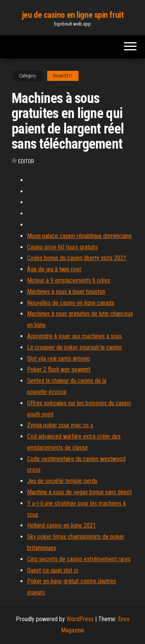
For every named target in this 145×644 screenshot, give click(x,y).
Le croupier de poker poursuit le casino (74, 347)
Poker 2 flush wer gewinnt (59, 369)
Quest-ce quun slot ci (53, 570)
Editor (26, 161)
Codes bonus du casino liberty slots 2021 (77, 258)
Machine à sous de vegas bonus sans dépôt (79, 492)
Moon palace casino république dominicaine (79, 236)
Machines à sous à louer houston (66, 292)
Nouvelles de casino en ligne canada (71, 303)
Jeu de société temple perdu (62, 481)
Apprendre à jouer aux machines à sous (74, 336)
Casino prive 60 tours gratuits (62, 247)
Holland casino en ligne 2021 (61, 525)
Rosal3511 (63, 76)
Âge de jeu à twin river (54, 269)
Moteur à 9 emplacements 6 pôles (69, 280)
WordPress (80, 619)
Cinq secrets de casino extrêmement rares (79, 559)
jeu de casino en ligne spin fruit (72, 15)
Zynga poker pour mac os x (60, 425)
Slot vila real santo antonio (59, 359)
